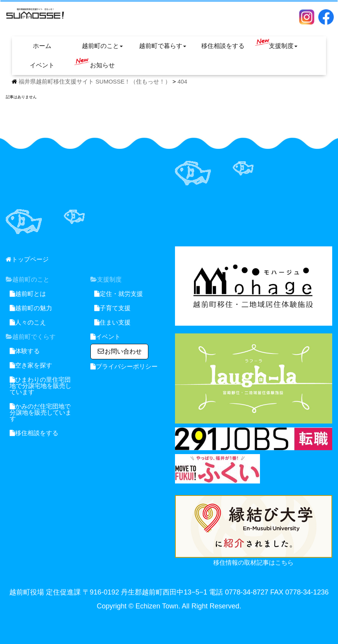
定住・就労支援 (119, 294)
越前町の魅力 (31, 308)
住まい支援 (112, 322)
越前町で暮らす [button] (163, 46)
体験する (25, 351)
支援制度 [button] (276, 44)
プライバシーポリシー (124, 366)
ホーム (42, 46)
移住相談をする (223, 46)
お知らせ (94, 63)
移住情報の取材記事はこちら (253, 563)
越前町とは (28, 294)
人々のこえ (28, 322)
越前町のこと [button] (102, 46)
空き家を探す (31, 365)
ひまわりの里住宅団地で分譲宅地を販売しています (41, 386)
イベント (42, 65)
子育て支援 (112, 308)
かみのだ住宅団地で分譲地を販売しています (41, 413)
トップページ (27, 259)
